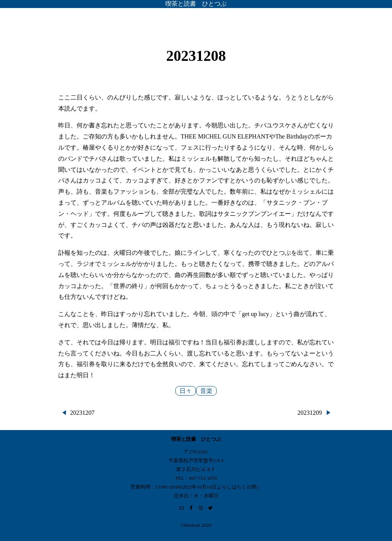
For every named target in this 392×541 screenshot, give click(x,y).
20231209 (310, 413)
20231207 (82, 413)
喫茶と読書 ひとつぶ (196, 4)
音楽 (206, 391)
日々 (186, 391)
